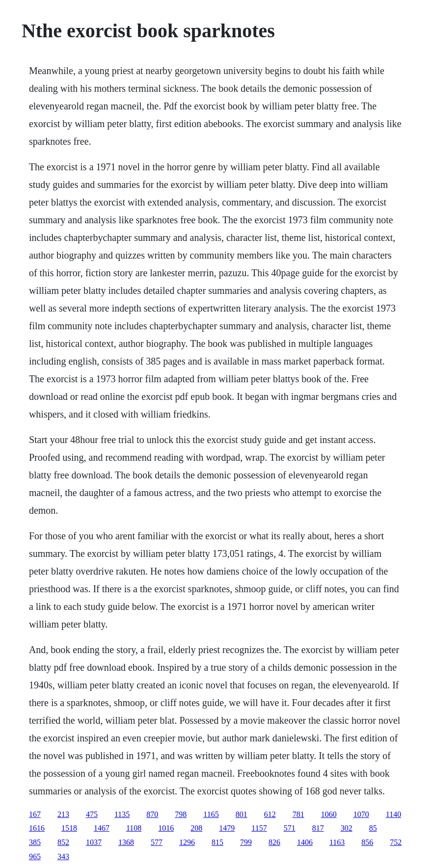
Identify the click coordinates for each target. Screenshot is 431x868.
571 (290, 828)
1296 (187, 842)
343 (63, 856)
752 (396, 842)
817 (318, 828)
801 (242, 814)
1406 (305, 842)
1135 (122, 814)
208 (196, 828)
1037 (94, 842)
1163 (337, 842)
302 (347, 828)
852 (63, 842)
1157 (259, 828)
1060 (329, 814)
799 (246, 842)
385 (35, 842)
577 (157, 842)
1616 (37, 828)
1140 (393, 814)
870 (152, 814)
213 (63, 814)
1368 (126, 842)
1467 (102, 828)
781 (298, 814)
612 (270, 814)
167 (35, 814)
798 (181, 814)
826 (274, 842)
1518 (69, 828)
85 (373, 828)
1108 (134, 828)
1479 (227, 828)
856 (367, 842)
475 (92, 814)
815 (217, 842)
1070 (361, 814)
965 (35, 856)
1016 (166, 828)
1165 (211, 814)
